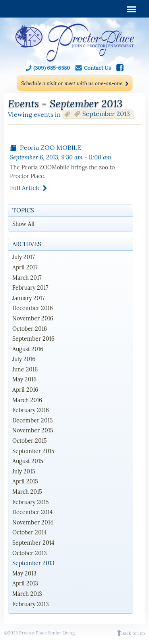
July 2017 (23, 257)
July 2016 (24, 359)
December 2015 (33, 420)
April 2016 (25, 390)
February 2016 (31, 410)
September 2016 (33, 339)
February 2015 (31, 502)
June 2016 (25, 369)
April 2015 (25, 481)
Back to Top (133, 633)
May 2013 (24, 573)
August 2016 (28, 349)
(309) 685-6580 (52, 68)
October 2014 (30, 532)
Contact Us (97, 68)
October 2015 (30, 441)
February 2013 (31, 604)
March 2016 (27, 400)
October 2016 (30, 329)
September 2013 (33, 563)
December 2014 (33, 512)
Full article (25, 188)
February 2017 (30, 288)
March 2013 (27, 594)
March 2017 (27, 278)
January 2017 (28, 298)
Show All (23, 224)
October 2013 (30, 553)
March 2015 (27, 492)
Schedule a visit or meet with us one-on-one (72, 83)
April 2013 (25, 583)
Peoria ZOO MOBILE (50, 147)
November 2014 (33, 522)
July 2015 (24, 471)
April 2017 (25, 267)
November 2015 (33, 430)
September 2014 (33, 543)
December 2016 (33, 308)
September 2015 (33, 451)
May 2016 (24, 379)
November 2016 (33, 318)
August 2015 (28, 461)
